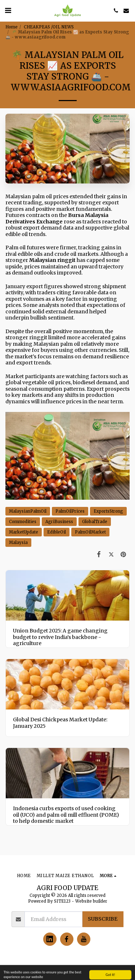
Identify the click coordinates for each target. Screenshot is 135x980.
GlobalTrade (95, 522)
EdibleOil (57, 532)
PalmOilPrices (70, 511)
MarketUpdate (24, 532)
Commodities (23, 522)
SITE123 (62, 901)
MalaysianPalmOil (28, 511)
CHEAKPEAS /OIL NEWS (49, 27)
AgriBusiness (59, 522)
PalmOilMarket (90, 532)
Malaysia (18, 543)
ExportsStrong (108, 511)
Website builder (91, 901)
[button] (8, 10)
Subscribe (103, 919)
